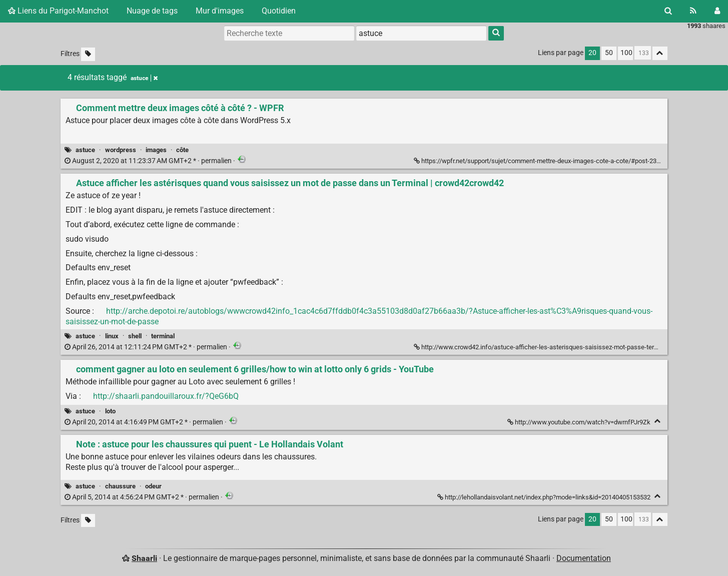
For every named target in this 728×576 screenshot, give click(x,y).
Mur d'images (220, 11)
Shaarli (144, 558)
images (156, 150)
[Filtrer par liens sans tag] (88, 54)
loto (110, 411)
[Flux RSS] (693, 11)
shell (135, 336)
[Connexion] (717, 11)
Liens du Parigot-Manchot (58, 11)
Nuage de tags (152, 11)
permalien (149, 161)
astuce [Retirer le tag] (144, 78)
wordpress (121, 150)
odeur (153, 486)
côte (182, 150)
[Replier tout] (660, 53)
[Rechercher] (668, 11)
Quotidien (279, 11)
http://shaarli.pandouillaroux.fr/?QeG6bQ (166, 396)
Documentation (584, 558)
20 (592, 53)
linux (112, 336)
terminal (163, 336)
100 (626, 53)
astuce (85, 150)
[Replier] (658, 421)
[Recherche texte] (289, 33)
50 (609, 53)
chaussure (120, 486)
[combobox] (421, 33)
